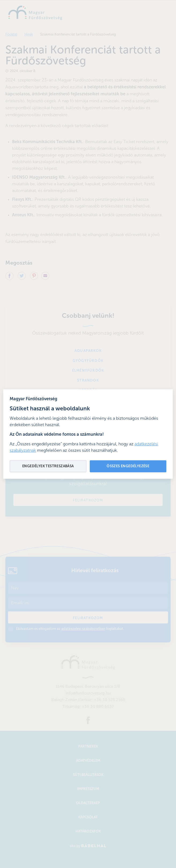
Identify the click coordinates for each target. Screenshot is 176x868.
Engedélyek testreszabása (48, 466)
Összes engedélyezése (128, 466)
